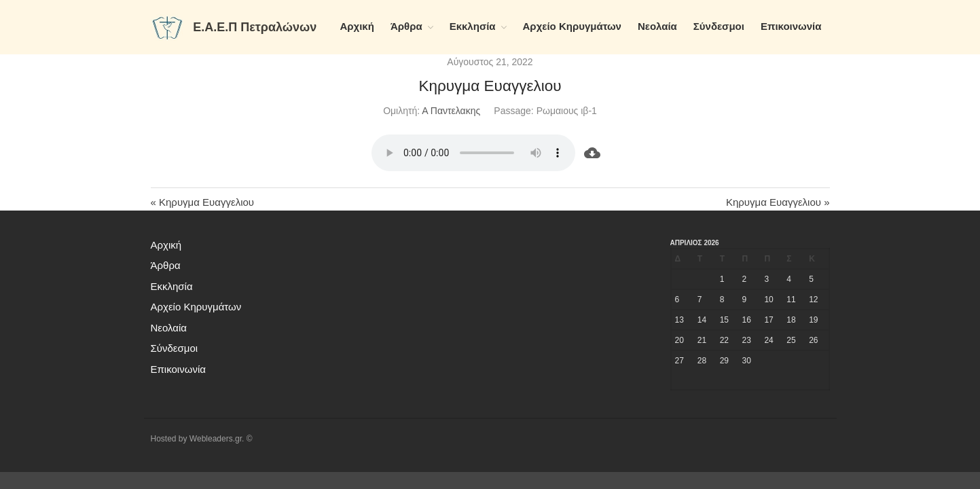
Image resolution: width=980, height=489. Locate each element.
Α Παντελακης (451, 111)
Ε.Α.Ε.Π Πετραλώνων (255, 27)
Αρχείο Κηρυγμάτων (572, 26)
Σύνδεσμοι (719, 26)
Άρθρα (406, 26)
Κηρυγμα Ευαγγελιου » (778, 202)
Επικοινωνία (791, 26)
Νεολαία (657, 26)
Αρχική (357, 26)
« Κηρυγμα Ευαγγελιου (203, 202)
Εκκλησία (473, 26)
